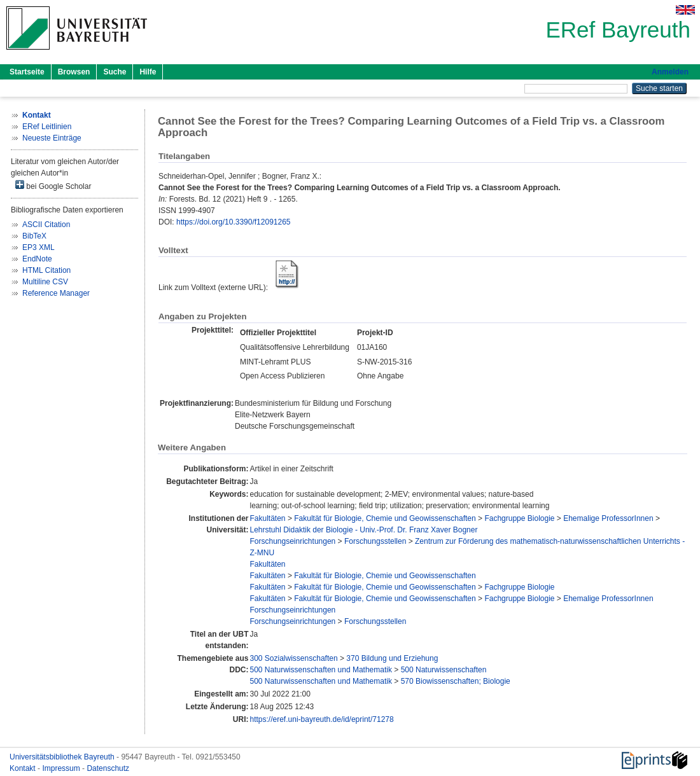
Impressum (62, 768)
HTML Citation (46, 270)
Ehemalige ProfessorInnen (608, 518)
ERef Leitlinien (47, 127)
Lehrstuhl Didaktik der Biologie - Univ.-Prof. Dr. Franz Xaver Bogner (364, 530)
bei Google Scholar (53, 185)
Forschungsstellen (375, 541)
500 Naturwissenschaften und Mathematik (321, 670)
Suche (115, 72)
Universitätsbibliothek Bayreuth (63, 757)
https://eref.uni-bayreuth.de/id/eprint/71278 (322, 719)
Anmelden (670, 72)
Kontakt (24, 768)
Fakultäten (268, 518)
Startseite (27, 72)
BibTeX (34, 236)
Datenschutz (108, 768)
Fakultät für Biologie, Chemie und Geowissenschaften (385, 518)
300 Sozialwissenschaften (294, 658)
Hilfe (148, 72)
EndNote (37, 259)
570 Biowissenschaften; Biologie (456, 681)
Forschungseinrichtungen (293, 541)
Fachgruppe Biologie (519, 518)
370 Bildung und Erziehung (392, 658)
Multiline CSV (45, 282)
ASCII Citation (46, 225)
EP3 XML (38, 247)
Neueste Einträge (52, 138)
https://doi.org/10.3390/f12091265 (233, 222)
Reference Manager (56, 293)
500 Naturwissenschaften (444, 670)
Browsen (74, 72)
